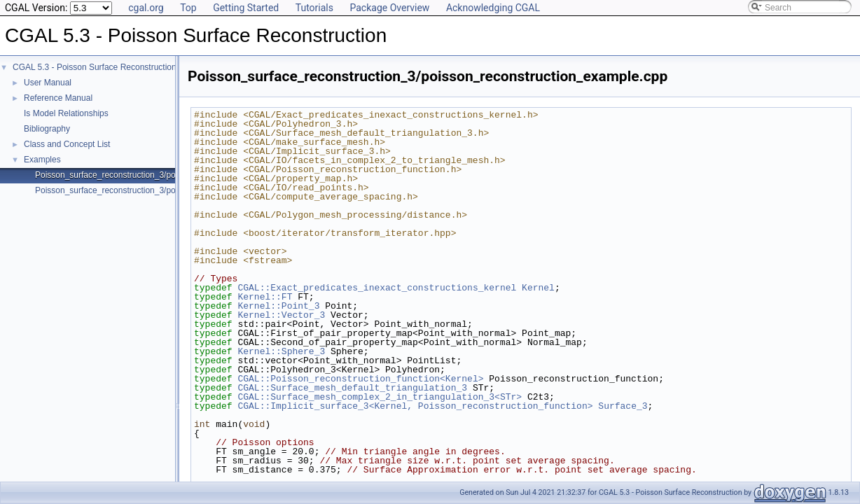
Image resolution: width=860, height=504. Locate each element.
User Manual (48, 83)
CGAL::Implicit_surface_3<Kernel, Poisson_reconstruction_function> (415, 406)
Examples (42, 160)
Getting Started (246, 8)
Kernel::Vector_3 (281, 315)
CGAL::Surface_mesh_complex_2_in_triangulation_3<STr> (380, 397)
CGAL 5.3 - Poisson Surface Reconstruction (95, 67)
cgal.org (146, 8)
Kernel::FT (265, 297)
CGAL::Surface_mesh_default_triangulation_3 (352, 388)
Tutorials (314, 8)
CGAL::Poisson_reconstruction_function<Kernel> (360, 379)
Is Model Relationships (66, 113)
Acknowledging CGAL (493, 8)
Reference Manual (58, 98)
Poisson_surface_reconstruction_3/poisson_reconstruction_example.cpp (170, 175)
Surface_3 (623, 406)
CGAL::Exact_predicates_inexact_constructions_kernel (377, 288)
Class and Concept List (67, 144)
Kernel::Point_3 (278, 306)
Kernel (538, 288)
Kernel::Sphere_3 (281, 351)
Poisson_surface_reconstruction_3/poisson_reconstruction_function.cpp (169, 190)
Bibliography (47, 129)
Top (188, 8)
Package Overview (389, 8)
